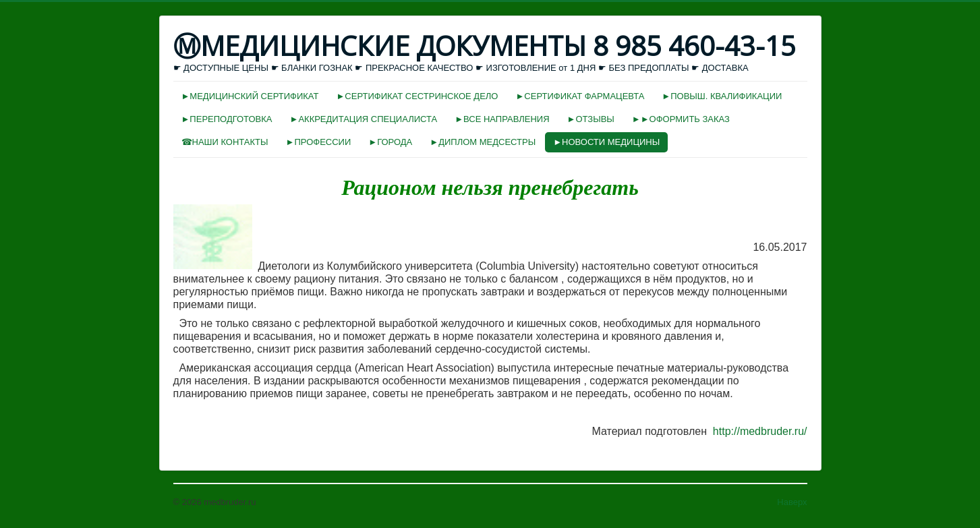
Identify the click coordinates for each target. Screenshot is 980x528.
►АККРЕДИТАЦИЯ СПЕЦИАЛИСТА (364, 119)
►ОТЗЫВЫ (591, 119)
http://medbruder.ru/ (760, 431)
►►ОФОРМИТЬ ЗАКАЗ (681, 119)
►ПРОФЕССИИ (319, 142)
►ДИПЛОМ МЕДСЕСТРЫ (483, 142)
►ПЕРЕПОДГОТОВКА (227, 119)
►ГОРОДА (390, 142)
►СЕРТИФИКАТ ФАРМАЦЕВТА (580, 96)
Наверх (792, 502)
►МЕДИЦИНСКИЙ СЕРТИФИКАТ (250, 96)
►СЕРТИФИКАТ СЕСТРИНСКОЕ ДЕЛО (417, 96)
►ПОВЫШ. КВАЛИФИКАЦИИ (722, 96)
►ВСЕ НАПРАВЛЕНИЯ (502, 119)
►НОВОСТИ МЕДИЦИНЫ (606, 142)
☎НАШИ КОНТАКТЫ (225, 142)
